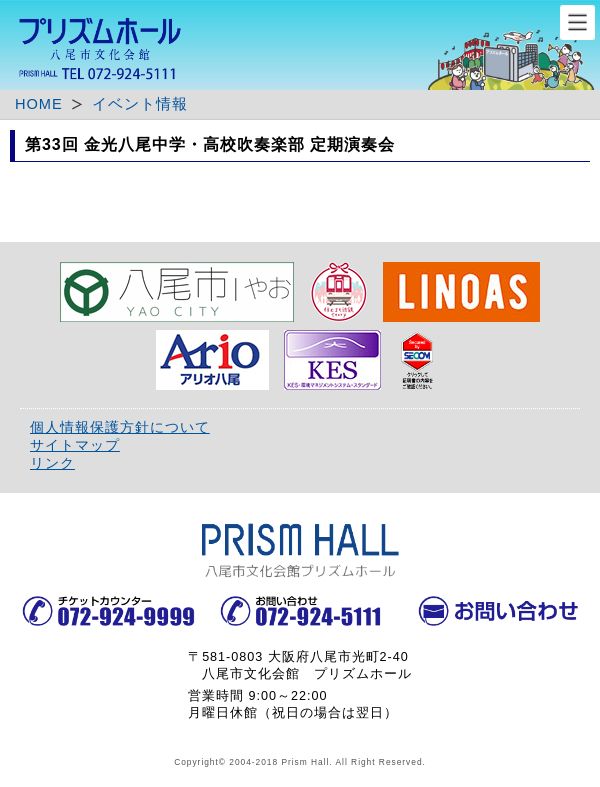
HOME (39, 104)
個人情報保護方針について (120, 427)
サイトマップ (75, 445)
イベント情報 (140, 104)
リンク (52, 463)
